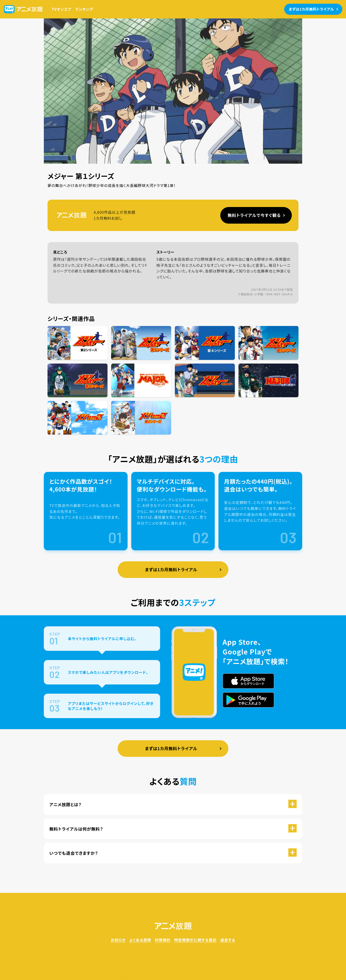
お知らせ (118, 940)
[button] (173, 804)
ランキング (84, 9)
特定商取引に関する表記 (195, 940)
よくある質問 (140, 940)
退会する (228, 940)
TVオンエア (62, 9)
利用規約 (163, 940)
